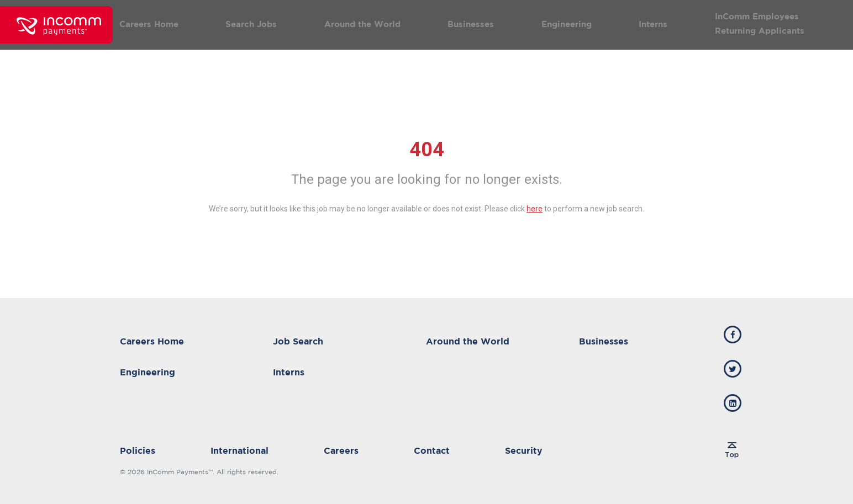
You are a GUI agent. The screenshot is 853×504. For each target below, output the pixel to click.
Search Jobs (251, 24)
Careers (341, 450)
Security (524, 450)
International (239, 450)
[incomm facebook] (733, 335)
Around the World (362, 24)
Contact (432, 450)
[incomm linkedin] (733, 403)
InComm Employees (757, 16)
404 (427, 150)
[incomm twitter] (733, 369)
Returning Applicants (760, 31)
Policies (138, 450)
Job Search (298, 341)
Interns (653, 24)
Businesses (471, 24)
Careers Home (149, 24)
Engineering (567, 24)
